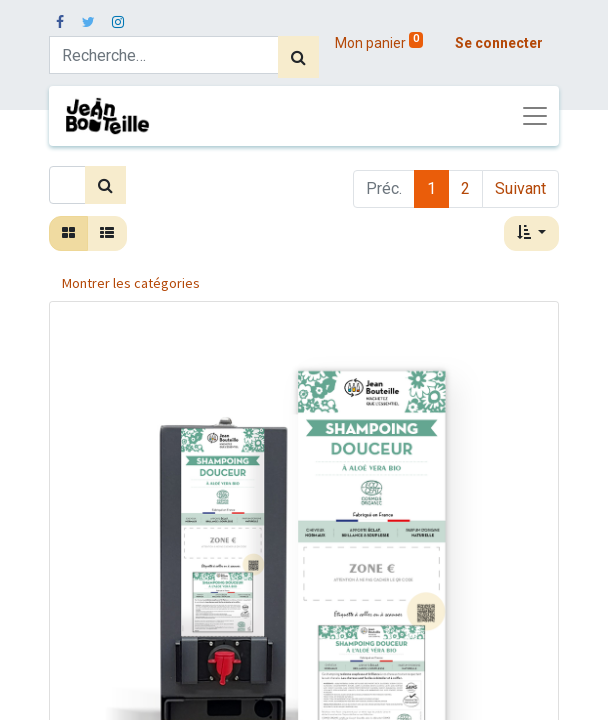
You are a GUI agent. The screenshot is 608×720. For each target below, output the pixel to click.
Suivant (520, 188)
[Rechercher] (298, 57)
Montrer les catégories (131, 283)
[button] (531, 233)
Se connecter (499, 43)
